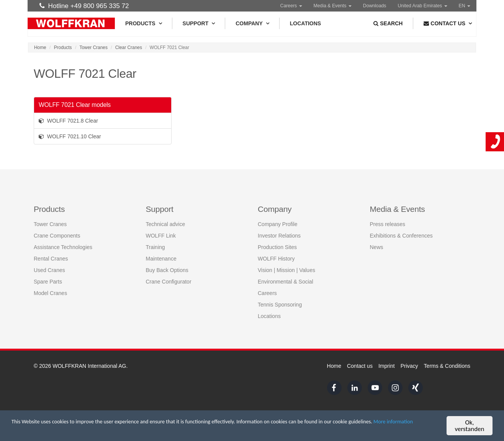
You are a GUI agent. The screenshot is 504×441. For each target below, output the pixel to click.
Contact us (360, 366)
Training (155, 247)
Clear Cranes (129, 48)
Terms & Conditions (447, 366)
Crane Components (57, 236)
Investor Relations (279, 236)
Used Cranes (49, 270)
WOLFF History (276, 259)
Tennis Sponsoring (280, 305)
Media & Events (333, 6)
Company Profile (278, 224)
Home (40, 48)
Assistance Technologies (63, 247)
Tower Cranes (94, 48)
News (377, 247)
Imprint (387, 366)
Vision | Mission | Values (286, 270)
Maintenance (161, 259)
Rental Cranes (51, 259)
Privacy (409, 366)
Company (252, 23)
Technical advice (166, 224)
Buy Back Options (167, 270)
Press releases (388, 224)
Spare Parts (48, 282)
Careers (291, 6)
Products (143, 23)
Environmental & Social (286, 282)
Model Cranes (50, 293)
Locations (305, 23)
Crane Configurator (169, 282)
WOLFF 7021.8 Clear (68, 121)
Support (199, 23)
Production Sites (277, 247)
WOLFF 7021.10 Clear (70, 136)
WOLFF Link (161, 236)
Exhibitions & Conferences (401, 236)
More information (65, 430)
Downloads (375, 6)
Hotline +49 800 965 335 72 (84, 6)
